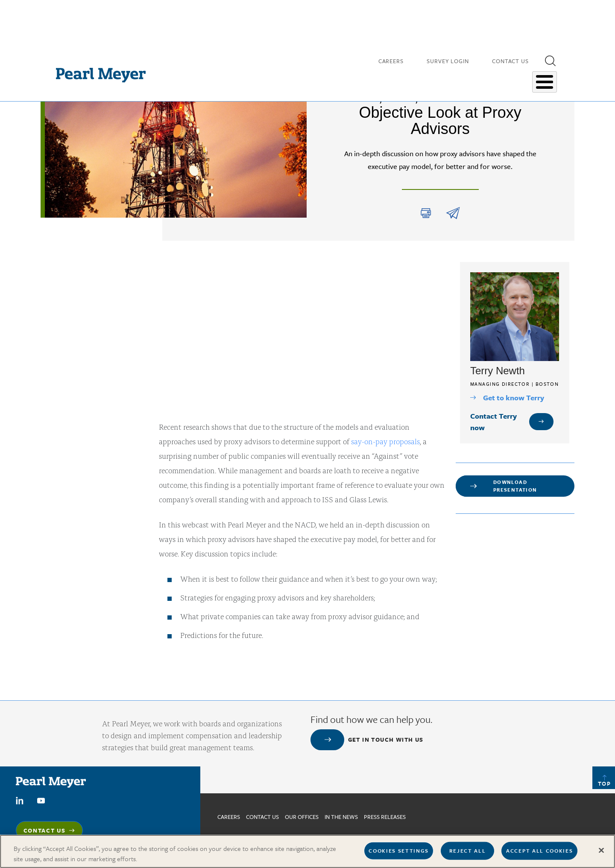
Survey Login (448, 60)
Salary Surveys (480, 77)
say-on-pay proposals (385, 441)
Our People (298, 77)
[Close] (601, 851)
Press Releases (385, 817)
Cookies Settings (399, 851)
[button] (550, 59)
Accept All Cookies (539, 851)
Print (426, 213)
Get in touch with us (386, 740)
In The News (341, 817)
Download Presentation (515, 486)
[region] (307, 851)
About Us (535, 77)
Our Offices (302, 817)
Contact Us (510, 60)
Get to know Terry (514, 398)
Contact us (262, 817)
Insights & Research (356, 77)
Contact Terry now (493, 422)
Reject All (468, 851)
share (453, 213)
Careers (391, 60)
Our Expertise (418, 77)
